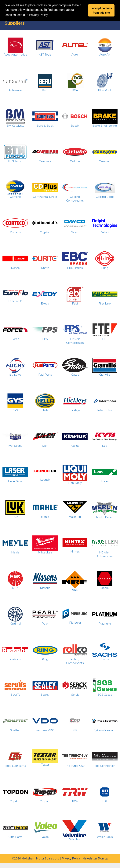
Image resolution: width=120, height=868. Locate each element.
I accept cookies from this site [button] (101, 10)
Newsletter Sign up (95, 859)
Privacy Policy (71, 859)
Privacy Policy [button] (38, 15)
